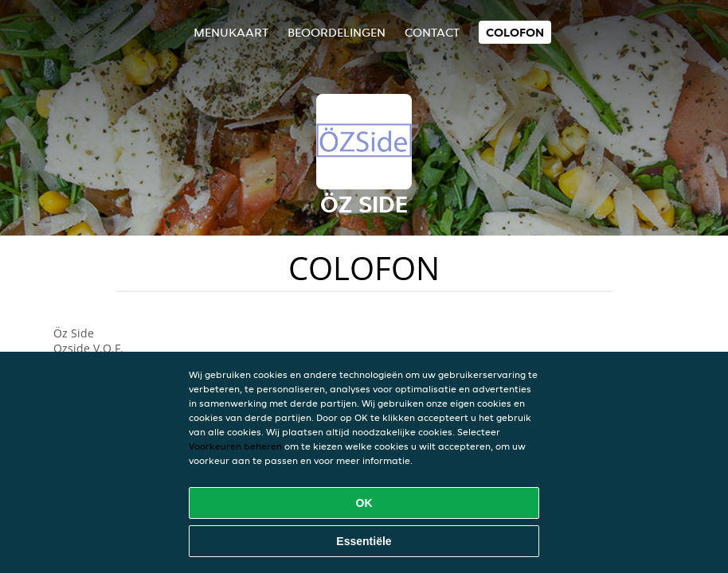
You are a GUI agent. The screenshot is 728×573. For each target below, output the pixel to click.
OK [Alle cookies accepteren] (364, 503)
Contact (432, 32)
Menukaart (231, 32)
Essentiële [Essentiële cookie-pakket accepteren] (364, 541)
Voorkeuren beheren (235, 446)
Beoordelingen (337, 32)
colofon (515, 32)
